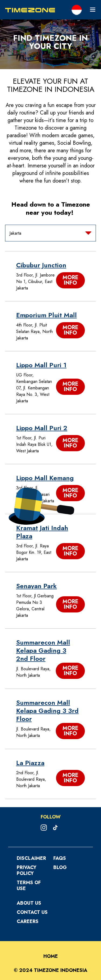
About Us (29, 903)
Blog (60, 867)
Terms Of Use (29, 885)
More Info (70, 280)
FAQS (60, 858)
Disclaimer (31, 858)
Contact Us (32, 912)
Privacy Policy (27, 870)
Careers (28, 921)
